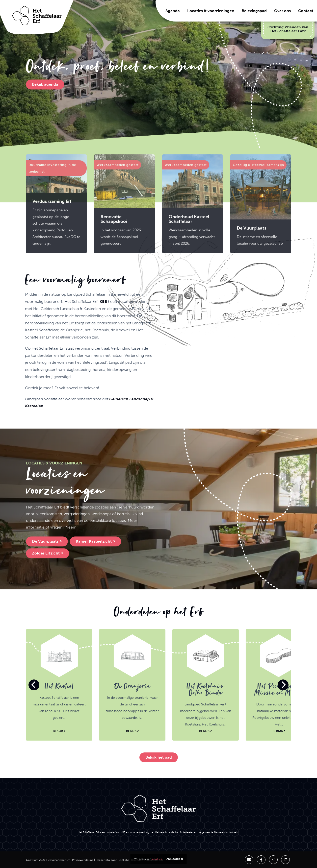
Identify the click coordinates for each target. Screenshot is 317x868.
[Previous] (34, 685)
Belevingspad (254, 11)
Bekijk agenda (45, 84)
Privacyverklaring (83, 860)
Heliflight (123, 860)
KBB (80, 325)
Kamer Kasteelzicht (95, 541)
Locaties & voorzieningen (211, 11)
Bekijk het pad (159, 757)
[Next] (283, 685)
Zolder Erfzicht (48, 553)
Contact (306, 11)
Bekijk (59, 731)
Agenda (173, 11)
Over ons (282, 11)
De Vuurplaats (47, 541)
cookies (157, 859)
